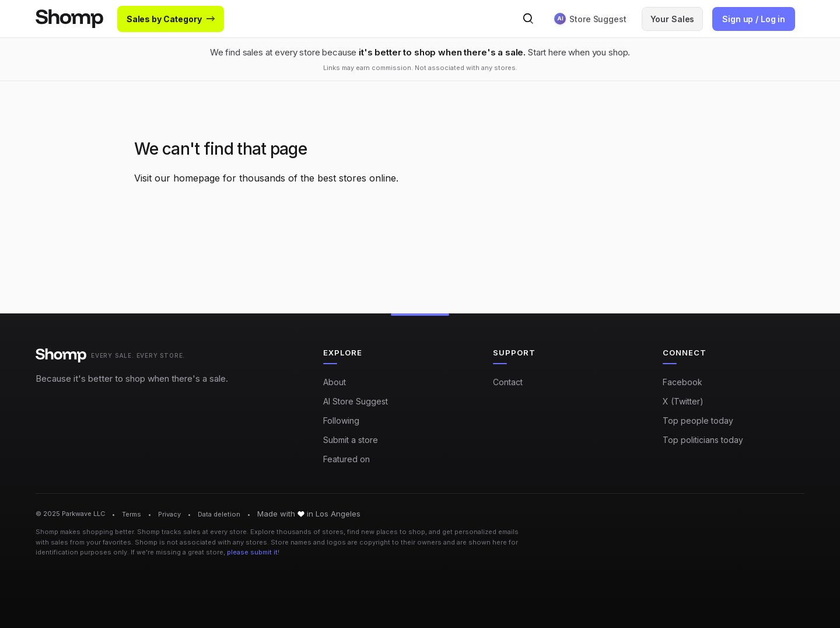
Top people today (698, 421)
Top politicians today (703, 440)
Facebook (682, 382)
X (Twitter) (683, 401)
